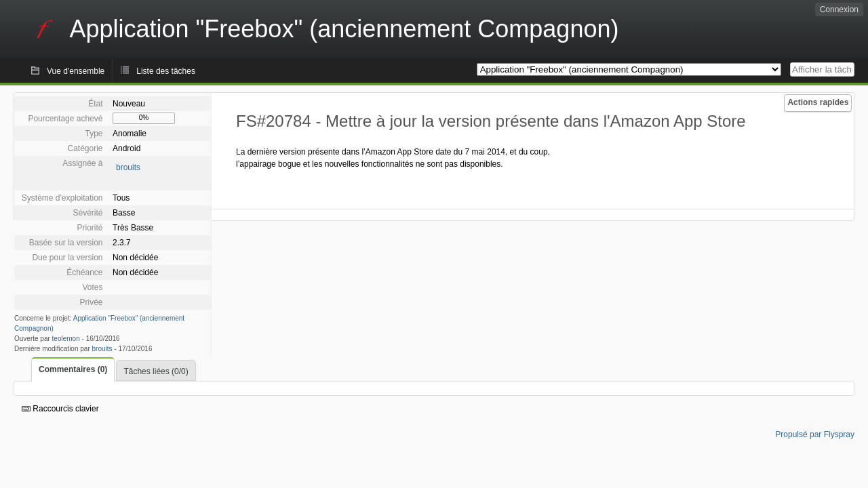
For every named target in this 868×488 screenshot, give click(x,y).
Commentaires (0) (73, 369)
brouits (128, 167)
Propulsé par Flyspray (815, 434)
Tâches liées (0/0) (156, 371)
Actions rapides (818, 102)
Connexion (839, 9)
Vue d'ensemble (76, 71)
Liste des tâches (166, 71)
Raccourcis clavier (60, 409)
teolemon (66, 339)
